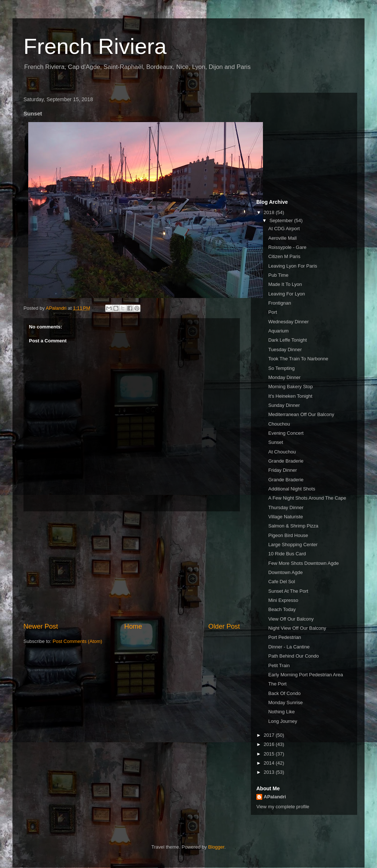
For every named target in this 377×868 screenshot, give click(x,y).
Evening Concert (286, 433)
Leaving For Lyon (286, 294)
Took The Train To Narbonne (298, 359)
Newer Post (41, 626)
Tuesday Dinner (285, 350)
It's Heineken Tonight (290, 396)
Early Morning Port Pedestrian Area (305, 675)
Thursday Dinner (286, 507)
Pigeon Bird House (288, 535)
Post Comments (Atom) (78, 641)
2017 (270, 735)
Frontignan (279, 303)
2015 (270, 754)
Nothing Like (281, 712)
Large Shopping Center (293, 545)
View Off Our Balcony (291, 619)
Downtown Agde (285, 572)
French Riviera (95, 46)
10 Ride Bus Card (287, 554)
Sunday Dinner (284, 405)
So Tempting (281, 368)
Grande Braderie (286, 461)
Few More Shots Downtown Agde (303, 563)
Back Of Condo (284, 693)
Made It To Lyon (285, 284)
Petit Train (279, 665)
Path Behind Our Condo (293, 656)
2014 (270, 763)
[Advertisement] (132, 567)
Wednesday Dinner (288, 322)
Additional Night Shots (292, 489)
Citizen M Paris (284, 256)
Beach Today (282, 609)
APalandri (275, 797)
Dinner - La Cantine (289, 647)
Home (133, 626)
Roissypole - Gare (287, 247)
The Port (277, 684)
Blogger (216, 847)
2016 (270, 744)
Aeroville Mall (282, 238)
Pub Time (278, 275)
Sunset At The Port (288, 591)
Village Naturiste (285, 517)
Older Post (224, 626)
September (282, 220)
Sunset (275, 442)
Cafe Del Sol (281, 582)
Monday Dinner (284, 377)
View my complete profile (283, 807)
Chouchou (279, 424)
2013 (270, 772)
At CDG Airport (284, 229)
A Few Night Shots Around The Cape (307, 498)
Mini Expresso (283, 600)
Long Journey (283, 721)
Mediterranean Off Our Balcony (301, 414)
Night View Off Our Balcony (297, 628)
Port (272, 312)
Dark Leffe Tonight (287, 340)
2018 (270, 212)
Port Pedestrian (285, 637)
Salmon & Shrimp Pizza (293, 526)
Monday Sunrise (285, 703)
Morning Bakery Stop (290, 387)
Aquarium (278, 331)
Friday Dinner (282, 470)
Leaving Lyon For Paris (292, 266)
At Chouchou (282, 452)
